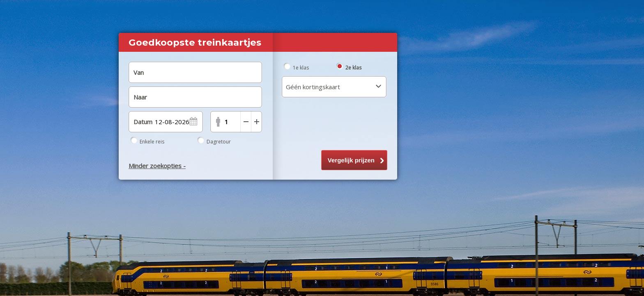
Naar (140, 97)
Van (139, 72)
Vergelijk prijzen (351, 160)
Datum (143, 122)
